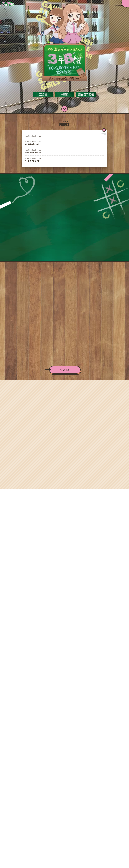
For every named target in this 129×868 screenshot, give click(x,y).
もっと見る (65, 361)
